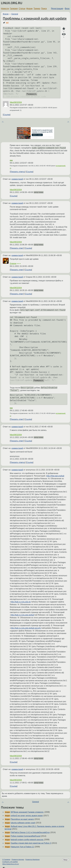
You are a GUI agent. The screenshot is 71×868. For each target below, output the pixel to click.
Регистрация (57, 9)
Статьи (22, 9)
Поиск (44, 9)
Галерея (14, 9)
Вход (67, 9)
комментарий (17, 179)
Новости (5, 9)
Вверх (66, 860)
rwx (11, 160)
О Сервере (6, 860)
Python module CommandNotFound (25, 836)
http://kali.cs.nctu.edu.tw (21, 602)
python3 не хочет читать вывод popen (27, 816)
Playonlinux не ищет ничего (22, 819)
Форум (29, 9)
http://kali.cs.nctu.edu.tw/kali (22, 615)
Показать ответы (17, 172)
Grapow (13, 264)
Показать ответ (17, 248)
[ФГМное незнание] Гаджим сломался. (27, 812)
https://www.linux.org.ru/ (11, 864)
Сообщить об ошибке (10, 862)
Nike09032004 (16, 102)
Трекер (37, 9)
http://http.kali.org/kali (55, 476)
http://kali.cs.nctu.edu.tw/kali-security (26, 628)
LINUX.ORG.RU (12, 3)
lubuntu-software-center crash (23, 823)
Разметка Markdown (33, 860)
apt (7, 23)
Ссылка (7, 115)
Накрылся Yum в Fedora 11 (22, 847)
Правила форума (18, 860)
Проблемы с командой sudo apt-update (35, 18)
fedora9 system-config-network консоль (27, 840)
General (15, 14)
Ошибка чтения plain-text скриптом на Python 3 (31, 843)
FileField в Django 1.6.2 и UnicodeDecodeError (30, 832)
